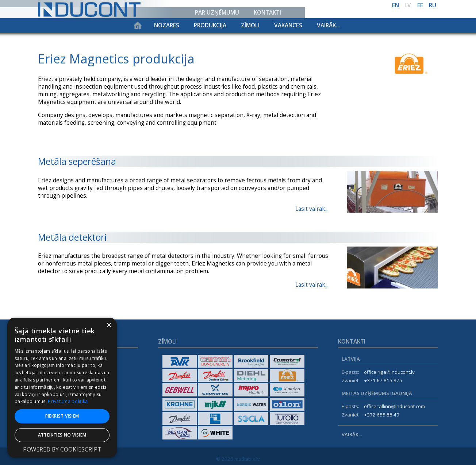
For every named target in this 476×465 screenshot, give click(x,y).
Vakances (288, 25)
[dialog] (62, 388)
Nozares (167, 25)
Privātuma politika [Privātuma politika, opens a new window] (68, 401)
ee (420, 5)
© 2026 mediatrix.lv (238, 459)
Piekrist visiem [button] (62, 416)
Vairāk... (329, 25)
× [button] (109, 325)
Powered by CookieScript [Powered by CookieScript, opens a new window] (62, 449)
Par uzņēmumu (217, 13)
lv (408, 5)
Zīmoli (250, 25)
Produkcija (210, 25)
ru (433, 5)
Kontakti (267, 13)
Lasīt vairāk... (312, 209)
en (396, 5)
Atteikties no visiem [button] (62, 435)
